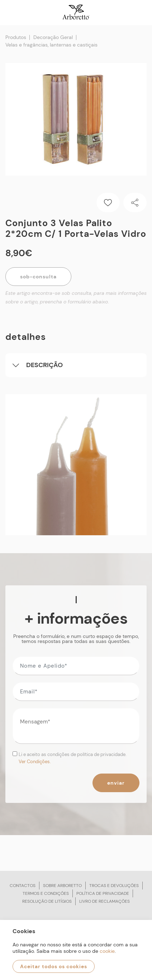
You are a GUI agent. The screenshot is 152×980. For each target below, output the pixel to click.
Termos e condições (46, 893)
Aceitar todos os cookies (54, 966)
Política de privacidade (103, 893)
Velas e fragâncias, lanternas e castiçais (51, 45)
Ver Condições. (35, 762)
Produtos (16, 37)
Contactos (23, 886)
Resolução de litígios (47, 901)
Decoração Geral (53, 37)
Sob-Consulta (38, 277)
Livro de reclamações (104, 901)
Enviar (116, 783)
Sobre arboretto (62, 886)
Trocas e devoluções (114, 886)
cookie (107, 951)
